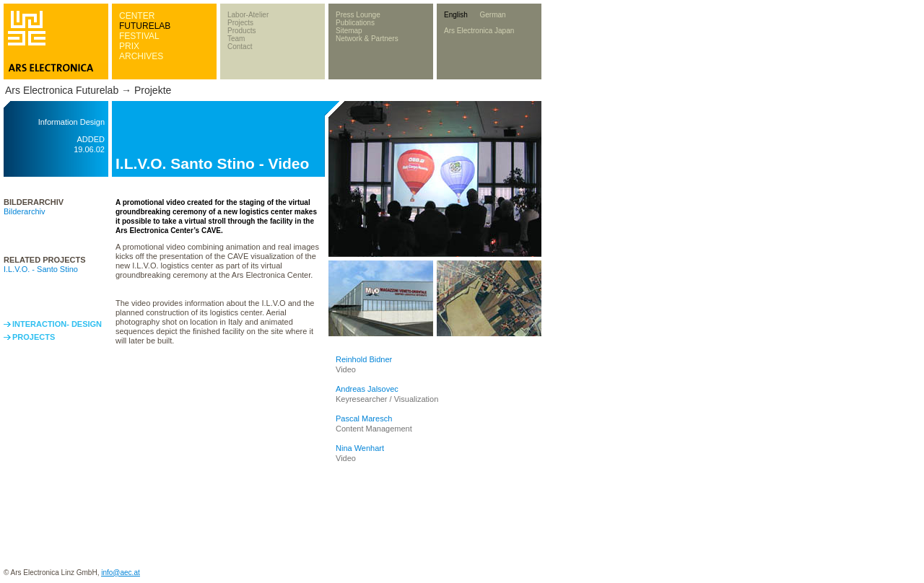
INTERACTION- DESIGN (57, 324)
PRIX (129, 46)
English (456, 15)
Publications (355, 23)
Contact (240, 47)
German (492, 15)
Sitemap (349, 31)
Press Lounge (358, 15)
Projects (240, 23)
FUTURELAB (145, 26)
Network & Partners (367, 39)
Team (236, 39)
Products (241, 31)
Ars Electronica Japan (479, 31)
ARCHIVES (141, 56)
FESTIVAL (139, 36)
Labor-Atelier (248, 15)
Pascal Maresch (364, 418)
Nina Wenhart (360, 448)
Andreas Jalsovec (367, 389)
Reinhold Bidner (364, 359)
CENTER (137, 16)
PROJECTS (34, 337)
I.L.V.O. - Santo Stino (41, 269)
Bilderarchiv (24, 211)
